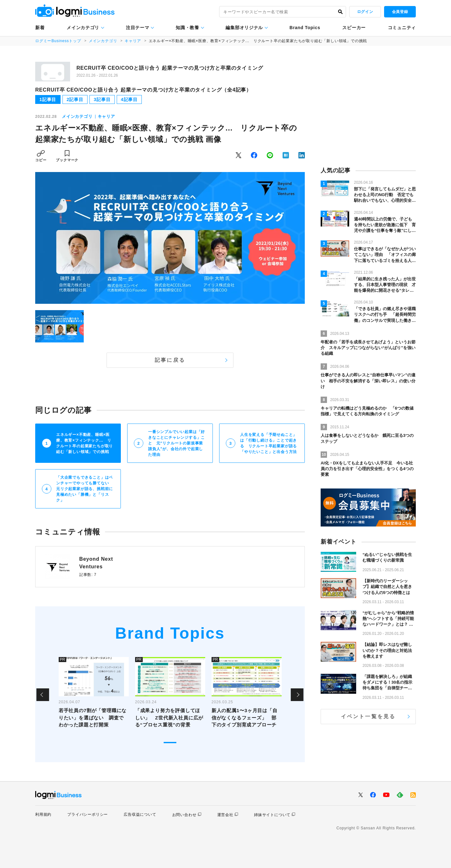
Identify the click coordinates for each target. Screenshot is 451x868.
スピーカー (354, 28)
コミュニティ (402, 28)
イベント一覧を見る (368, 716)
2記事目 (75, 99)
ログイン (365, 12)
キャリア (133, 41)
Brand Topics (305, 28)
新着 (40, 28)
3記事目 (102, 99)
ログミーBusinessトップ (58, 41)
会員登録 (400, 12)
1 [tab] (170, 743)
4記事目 (129, 99)
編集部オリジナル (244, 28)
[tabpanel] (94, 695)
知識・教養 (187, 28)
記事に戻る (170, 360)
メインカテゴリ (83, 28)
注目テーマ (138, 28)
